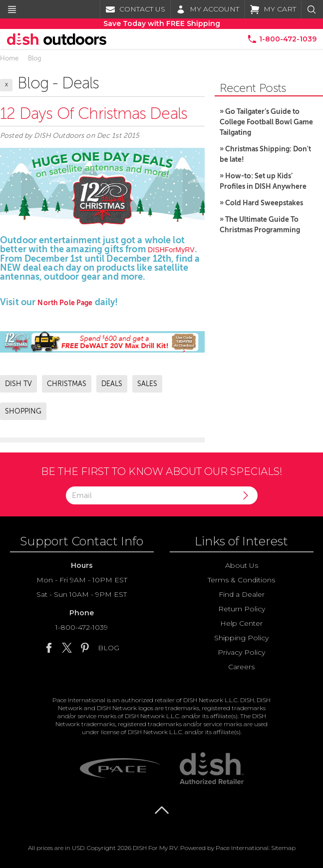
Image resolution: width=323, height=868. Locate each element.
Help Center (241, 623)
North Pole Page (65, 303)
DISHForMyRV (171, 250)
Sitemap (283, 848)
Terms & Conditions (241, 580)
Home (9, 58)
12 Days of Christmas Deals (94, 114)
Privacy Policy (241, 652)
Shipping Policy (241, 638)
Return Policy (242, 609)
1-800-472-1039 (82, 627)
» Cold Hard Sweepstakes (261, 203)
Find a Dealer (242, 594)
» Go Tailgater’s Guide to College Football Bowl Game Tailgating (266, 122)
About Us (242, 565)
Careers (241, 667)
